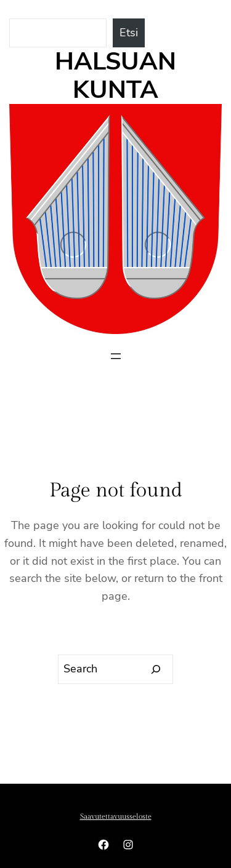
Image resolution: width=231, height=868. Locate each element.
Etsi (129, 33)
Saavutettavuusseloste (116, 816)
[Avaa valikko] (116, 356)
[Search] (156, 669)
